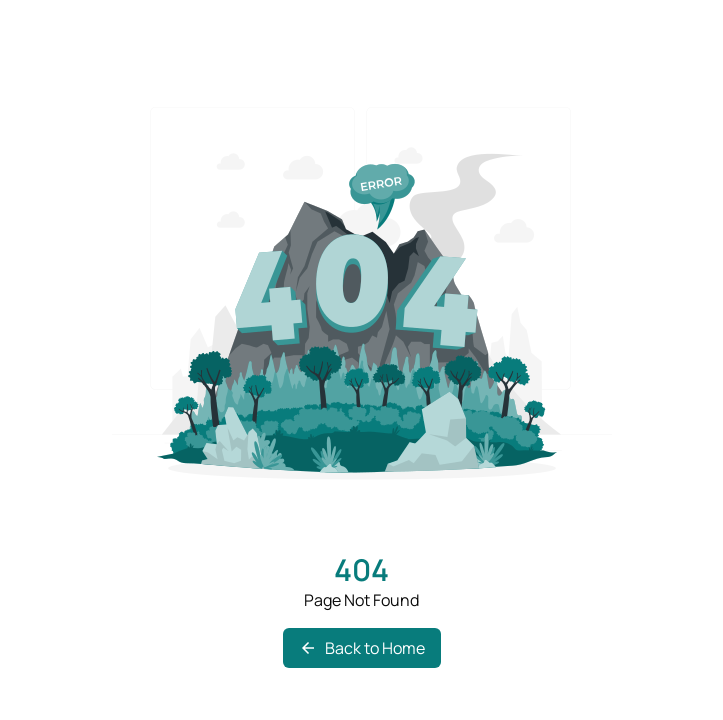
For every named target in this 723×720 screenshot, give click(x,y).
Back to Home (362, 648)
